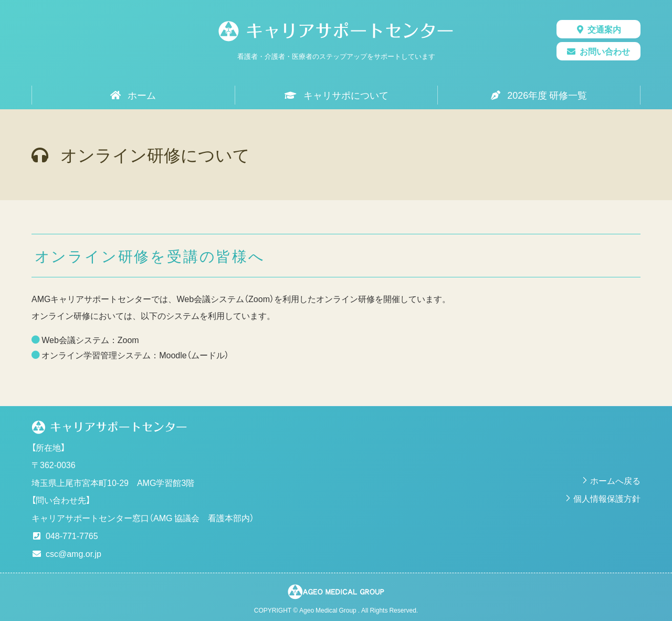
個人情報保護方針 (607, 498)
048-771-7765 (72, 535)
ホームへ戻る (615, 480)
